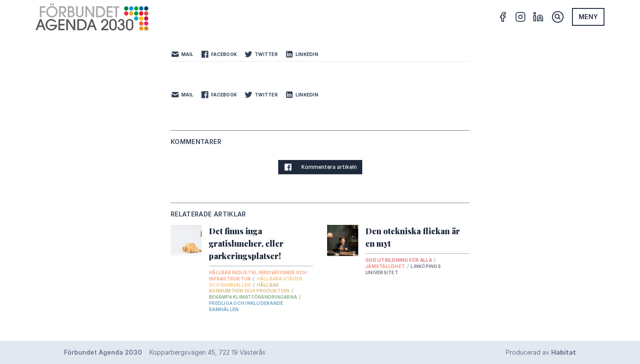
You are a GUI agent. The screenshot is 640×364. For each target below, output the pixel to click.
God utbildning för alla (399, 260)
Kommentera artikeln (320, 167)
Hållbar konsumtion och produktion (250, 288)
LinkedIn (302, 54)
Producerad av (541, 352)
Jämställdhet (386, 266)
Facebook (219, 54)
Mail (182, 54)
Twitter (261, 54)
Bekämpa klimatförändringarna (253, 297)
